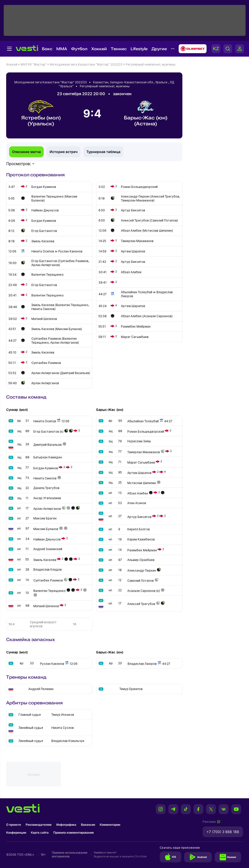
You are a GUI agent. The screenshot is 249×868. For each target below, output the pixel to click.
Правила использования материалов (70, 854)
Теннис (119, 49)
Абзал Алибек (138, 493)
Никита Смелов (45, 478)
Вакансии (88, 825)
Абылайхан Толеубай (143, 421)
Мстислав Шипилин (142, 483)
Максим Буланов (46, 529)
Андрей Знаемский (48, 549)
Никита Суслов (63, 728)
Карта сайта (40, 833)
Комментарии (110, 825)
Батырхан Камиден (48, 457)
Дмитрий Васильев (48, 445)
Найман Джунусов (47, 539)
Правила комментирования (74, 833)
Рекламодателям (39, 825)
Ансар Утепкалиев (47, 498)
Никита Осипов (45, 421)
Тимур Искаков (63, 715)
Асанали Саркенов (141, 591)
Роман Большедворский (146, 432)
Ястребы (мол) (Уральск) (41, 113)
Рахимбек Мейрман (142, 550)
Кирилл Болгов (139, 529)
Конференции (16, 833)
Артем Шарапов (139, 473)
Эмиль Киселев (45, 560)
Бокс (47, 49)
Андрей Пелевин (41, 689)
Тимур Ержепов (131, 689)
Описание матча (26, 152)
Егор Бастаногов (46, 432)
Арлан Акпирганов (47, 509)
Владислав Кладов (48, 569)
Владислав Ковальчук (68, 741)
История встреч (64, 152)
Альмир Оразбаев (141, 560)
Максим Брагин (45, 518)
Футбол (79, 49)
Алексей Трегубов (141, 604)
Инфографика (66, 825)
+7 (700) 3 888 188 (223, 832)
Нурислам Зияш (139, 441)
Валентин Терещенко (49, 591)
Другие (159, 49)
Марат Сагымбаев (141, 462)
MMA (62, 49)
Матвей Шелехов (46, 606)
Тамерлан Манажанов (144, 452)
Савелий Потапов (141, 581)
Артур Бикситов (139, 517)
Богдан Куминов (46, 468)
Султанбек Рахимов (48, 580)
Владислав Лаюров (142, 664)
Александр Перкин (142, 570)
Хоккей (99, 49)
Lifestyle (139, 49)
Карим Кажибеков (141, 539)
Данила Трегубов (46, 488)
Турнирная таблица (103, 152)
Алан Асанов (137, 503)
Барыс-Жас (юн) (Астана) (146, 113)
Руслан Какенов (52, 664)
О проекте (14, 825)
